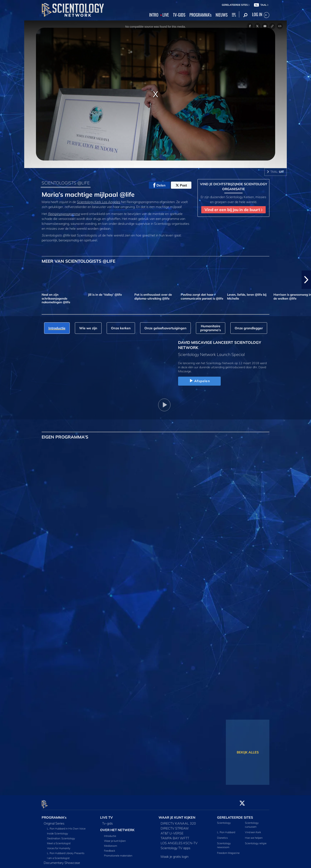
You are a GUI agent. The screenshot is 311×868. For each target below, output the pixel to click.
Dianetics (222, 835)
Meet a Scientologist (59, 841)
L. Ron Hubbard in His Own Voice (66, 826)
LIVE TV (106, 815)
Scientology (224, 820)
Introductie (110, 834)
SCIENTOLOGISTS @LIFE (66, 183)
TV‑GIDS (179, 15)
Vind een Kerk (253, 830)
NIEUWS (222, 15)
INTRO (154, 15)
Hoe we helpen (254, 835)
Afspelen (199, 381)
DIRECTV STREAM (175, 826)
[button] (306, 280)
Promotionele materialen (118, 853)
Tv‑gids (107, 821)
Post (181, 185)
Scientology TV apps (176, 845)
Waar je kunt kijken (115, 838)
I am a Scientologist (58, 856)
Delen (159, 185)
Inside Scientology (58, 831)
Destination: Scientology (61, 836)
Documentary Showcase (62, 860)
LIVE (166, 15)
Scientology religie (256, 841)
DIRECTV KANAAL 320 (178, 821)
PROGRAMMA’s (200, 15)
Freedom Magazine (228, 850)
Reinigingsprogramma (64, 214)
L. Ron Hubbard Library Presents (66, 851)
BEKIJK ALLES (248, 752)
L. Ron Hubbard (226, 830)
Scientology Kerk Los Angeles (99, 202)
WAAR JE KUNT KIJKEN (177, 815)
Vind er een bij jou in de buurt (233, 210)
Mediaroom (111, 843)
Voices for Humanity (59, 846)
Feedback (110, 848)
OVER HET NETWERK (117, 827)
